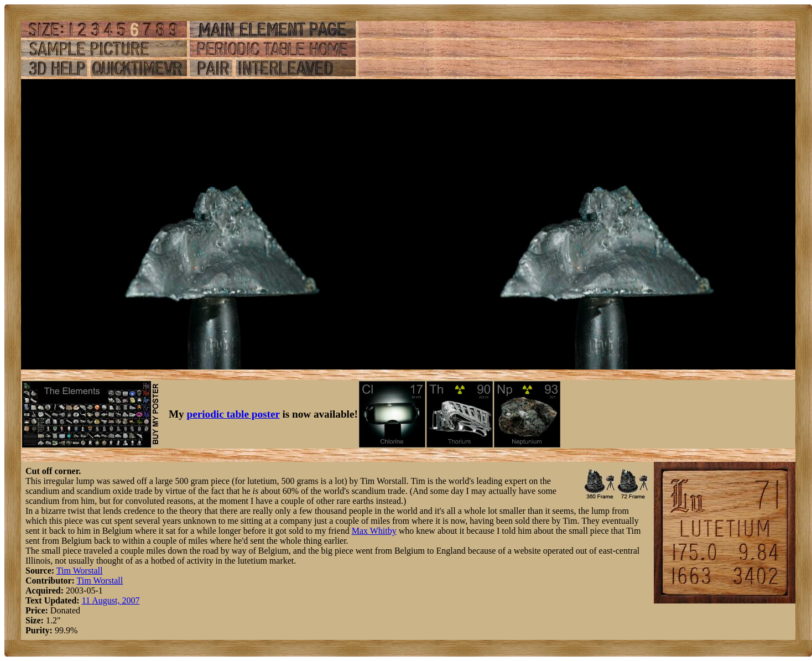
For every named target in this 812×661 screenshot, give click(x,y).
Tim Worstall (80, 571)
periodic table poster (233, 414)
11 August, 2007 (111, 600)
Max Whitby (374, 531)
